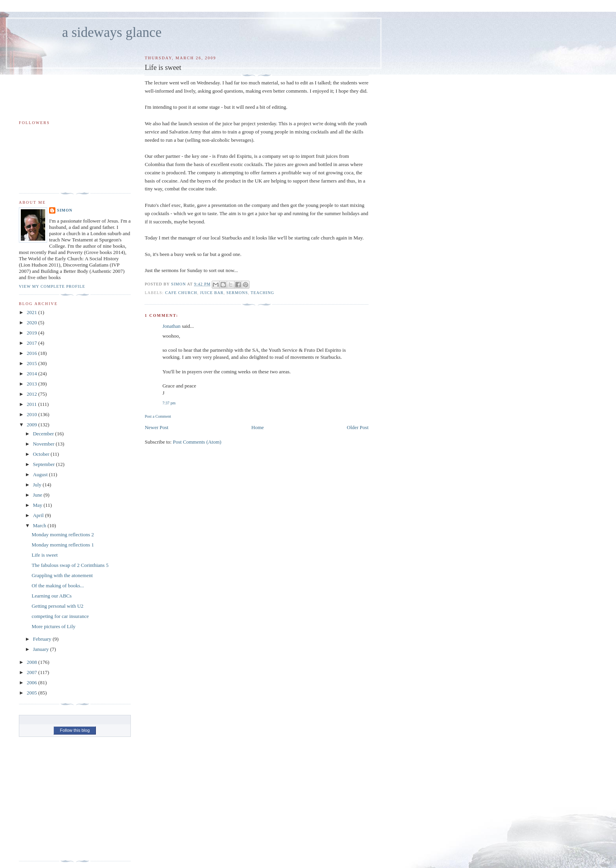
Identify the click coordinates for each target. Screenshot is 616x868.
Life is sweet (44, 555)
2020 (32, 323)
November (44, 444)
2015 (32, 363)
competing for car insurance (60, 616)
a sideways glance (112, 32)
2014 (32, 374)
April (39, 515)
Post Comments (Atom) (197, 442)
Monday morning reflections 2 (63, 535)
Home (258, 427)
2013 (32, 384)
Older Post (358, 427)
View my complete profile (52, 286)
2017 (32, 343)
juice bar (212, 293)
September (45, 464)
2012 (32, 394)
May (38, 505)
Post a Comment (158, 416)
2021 (32, 312)
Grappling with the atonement (62, 575)
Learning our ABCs (51, 596)
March (40, 525)
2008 (32, 662)
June (38, 495)
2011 (32, 404)
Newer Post (156, 427)
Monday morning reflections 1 (63, 545)
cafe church (181, 293)
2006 (32, 683)
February (43, 639)
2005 (32, 693)
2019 (32, 333)
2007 (32, 672)
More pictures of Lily (53, 626)
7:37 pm (169, 403)
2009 (32, 425)
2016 (32, 353)
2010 (32, 414)
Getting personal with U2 (57, 606)
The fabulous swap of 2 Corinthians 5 (70, 565)
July (38, 485)
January (42, 649)
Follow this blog (75, 730)
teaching (262, 293)
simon (65, 210)
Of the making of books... (58, 586)
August (41, 474)
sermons (237, 293)
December (44, 434)
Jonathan (171, 326)
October (42, 454)
